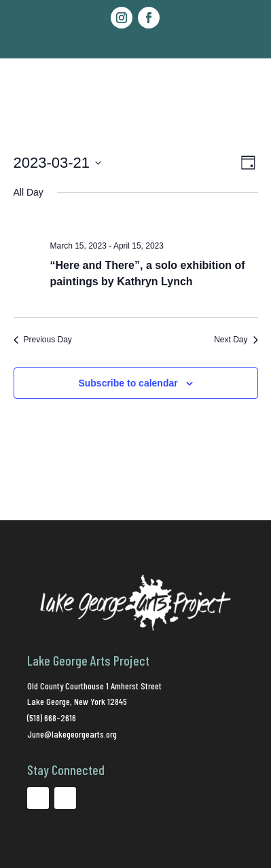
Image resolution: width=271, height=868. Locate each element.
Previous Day (43, 340)
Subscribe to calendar (128, 383)
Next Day (236, 340)
